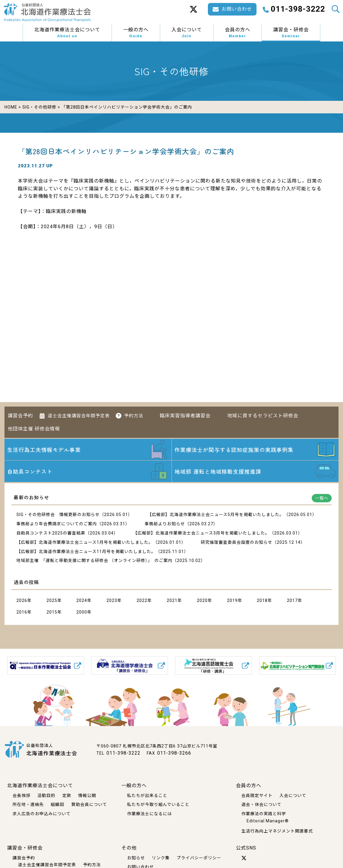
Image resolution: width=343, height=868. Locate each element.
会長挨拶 (21, 796)
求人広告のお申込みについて (42, 814)
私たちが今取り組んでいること (158, 804)
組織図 (57, 804)
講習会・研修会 (291, 33)
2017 (292, 600)
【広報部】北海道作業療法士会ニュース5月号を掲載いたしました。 (216, 515)
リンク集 (161, 858)
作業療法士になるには (149, 814)
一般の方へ (136, 33)
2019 (232, 600)
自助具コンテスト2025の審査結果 (51, 533)
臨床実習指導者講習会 (185, 416)
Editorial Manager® (268, 821)
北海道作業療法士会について (67, 33)
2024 (82, 600)
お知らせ (136, 858)
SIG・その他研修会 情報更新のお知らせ (58, 515)
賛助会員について (89, 804)
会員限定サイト (257, 796)
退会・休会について (261, 804)
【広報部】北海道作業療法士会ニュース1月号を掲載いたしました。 (85, 542)
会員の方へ (238, 33)
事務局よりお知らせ (165, 524)
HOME (11, 107)
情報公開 (87, 796)
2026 (22, 600)
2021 (172, 600)
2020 (202, 600)
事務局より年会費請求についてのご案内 (57, 524)
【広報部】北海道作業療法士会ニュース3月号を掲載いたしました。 (201, 533)
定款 (67, 796)
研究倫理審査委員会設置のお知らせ (237, 542)
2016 (22, 612)
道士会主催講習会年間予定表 (79, 416)
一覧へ (322, 498)
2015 (52, 612)
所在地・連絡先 (28, 804)
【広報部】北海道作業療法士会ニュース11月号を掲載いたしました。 (86, 552)
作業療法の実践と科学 (264, 814)
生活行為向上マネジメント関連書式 (277, 831)
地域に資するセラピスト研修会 (263, 416)
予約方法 (134, 416)
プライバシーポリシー (199, 858)
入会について (187, 33)
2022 (142, 600)
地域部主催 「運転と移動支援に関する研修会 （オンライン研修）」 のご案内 (94, 560)
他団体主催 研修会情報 (34, 429)
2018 (262, 600)
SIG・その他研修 (39, 107)
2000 (82, 612)
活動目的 (46, 796)
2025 (52, 600)
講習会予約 (20, 416)
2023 (112, 600)
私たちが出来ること (147, 796)
